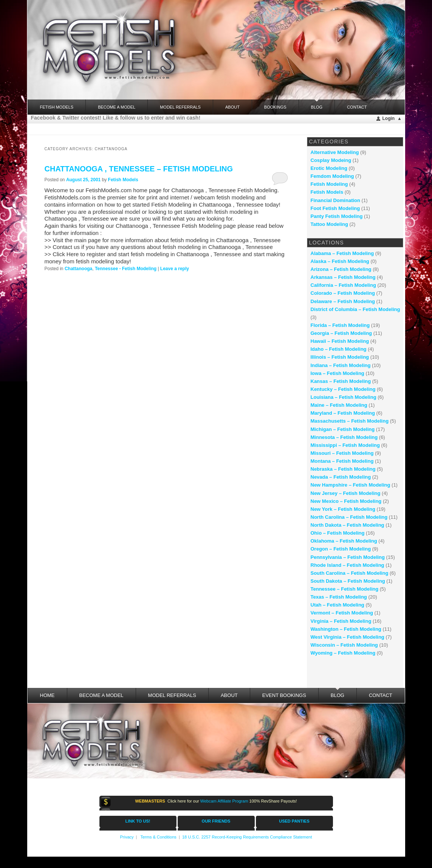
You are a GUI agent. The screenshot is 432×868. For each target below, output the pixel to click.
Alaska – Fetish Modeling (340, 261)
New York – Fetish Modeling (343, 509)
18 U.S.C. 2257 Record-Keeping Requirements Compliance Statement (247, 837)
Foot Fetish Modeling (335, 208)
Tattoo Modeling (329, 224)
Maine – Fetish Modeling (339, 405)
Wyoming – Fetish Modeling (343, 653)
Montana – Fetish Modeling (342, 461)
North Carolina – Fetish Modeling (349, 517)
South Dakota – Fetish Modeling (348, 581)
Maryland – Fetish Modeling (343, 413)
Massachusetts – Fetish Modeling (350, 421)
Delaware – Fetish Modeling (343, 301)
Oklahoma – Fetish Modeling (344, 541)
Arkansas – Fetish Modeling (343, 277)
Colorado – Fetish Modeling (343, 293)
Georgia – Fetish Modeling (341, 333)
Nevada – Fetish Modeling (341, 477)
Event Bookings (284, 695)
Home (47, 695)
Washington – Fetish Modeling (346, 629)
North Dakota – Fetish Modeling (348, 525)
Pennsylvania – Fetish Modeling (348, 557)
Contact (357, 107)
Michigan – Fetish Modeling (343, 429)
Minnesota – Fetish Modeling (344, 437)
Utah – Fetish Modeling (338, 605)
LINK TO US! (138, 821)
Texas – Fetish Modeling (339, 597)
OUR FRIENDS (216, 821)
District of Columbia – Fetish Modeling (355, 309)
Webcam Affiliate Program (224, 801)
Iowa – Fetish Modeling (338, 373)
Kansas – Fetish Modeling (341, 381)
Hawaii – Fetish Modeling (340, 341)
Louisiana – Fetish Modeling (344, 397)
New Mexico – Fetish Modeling (346, 501)
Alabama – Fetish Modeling (342, 253)
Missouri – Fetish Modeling (342, 453)
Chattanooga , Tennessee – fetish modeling (139, 169)
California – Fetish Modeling (343, 285)
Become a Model (117, 107)
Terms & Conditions (158, 837)
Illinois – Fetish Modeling (340, 357)
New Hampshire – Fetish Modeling (351, 485)
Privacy (127, 837)
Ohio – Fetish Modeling (338, 533)
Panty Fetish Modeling (337, 216)
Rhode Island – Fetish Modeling (348, 565)
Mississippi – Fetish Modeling (345, 445)
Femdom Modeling (332, 176)
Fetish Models (123, 180)
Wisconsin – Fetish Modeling (344, 645)
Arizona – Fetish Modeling (341, 269)
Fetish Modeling (329, 184)
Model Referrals (180, 107)
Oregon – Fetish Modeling (341, 549)
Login (389, 118)
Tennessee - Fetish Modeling (126, 269)
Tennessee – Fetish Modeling (345, 589)
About (232, 107)
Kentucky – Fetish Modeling (343, 389)
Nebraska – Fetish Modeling (343, 469)
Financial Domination (335, 200)
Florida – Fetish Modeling (340, 325)
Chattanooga (78, 269)
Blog (317, 104)
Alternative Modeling (335, 152)
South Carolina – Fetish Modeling (350, 573)
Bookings (275, 107)
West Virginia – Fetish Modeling (348, 637)
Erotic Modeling (329, 168)
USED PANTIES (294, 821)
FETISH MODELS (57, 107)
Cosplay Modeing (331, 160)
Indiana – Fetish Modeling (341, 365)
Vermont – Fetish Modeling (342, 613)
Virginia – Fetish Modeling (341, 621)
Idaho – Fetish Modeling (339, 349)
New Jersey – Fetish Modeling (346, 493)
